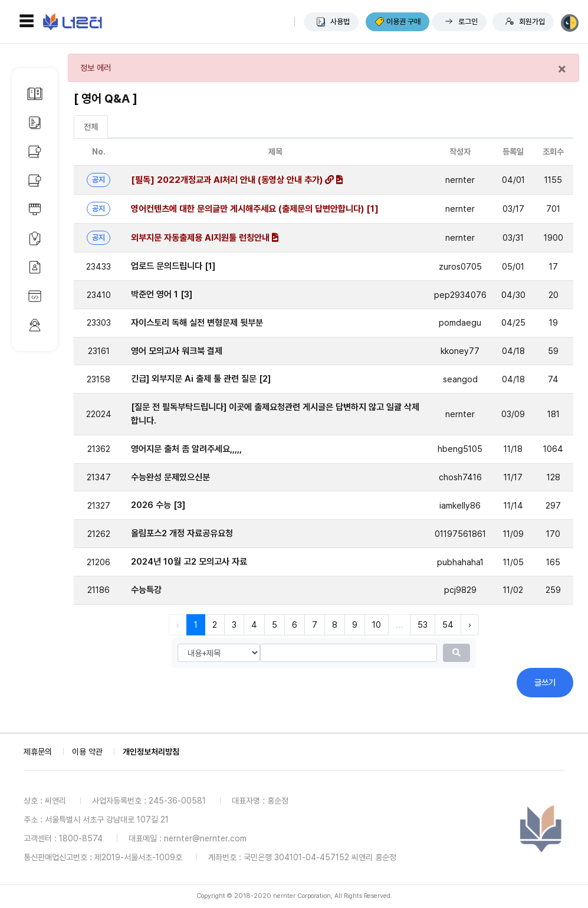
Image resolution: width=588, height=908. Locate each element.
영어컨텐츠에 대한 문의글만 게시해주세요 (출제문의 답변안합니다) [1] (255, 209)
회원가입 (532, 22)
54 (448, 625)
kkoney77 (460, 351)
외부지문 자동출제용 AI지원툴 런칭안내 (205, 238)
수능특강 (146, 590)
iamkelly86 (460, 505)
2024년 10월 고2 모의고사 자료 (189, 562)
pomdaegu (460, 322)
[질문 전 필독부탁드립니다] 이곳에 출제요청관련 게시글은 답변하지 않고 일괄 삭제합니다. (275, 414)
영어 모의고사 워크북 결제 (177, 351)
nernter (460, 180)
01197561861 (460, 534)
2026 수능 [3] (158, 505)
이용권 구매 (403, 22)
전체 (91, 127)
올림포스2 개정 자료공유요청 (182, 533)
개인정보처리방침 (151, 752)
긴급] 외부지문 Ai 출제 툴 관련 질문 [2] (201, 379)
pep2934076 (460, 295)
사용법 (340, 22)
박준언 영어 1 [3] (162, 294)
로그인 (468, 22)
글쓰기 (545, 682)
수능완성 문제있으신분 (170, 477)
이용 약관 (87, 752)
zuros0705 (460, 266)
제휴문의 (38, 752)
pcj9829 (460, 590)
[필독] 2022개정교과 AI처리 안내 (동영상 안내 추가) (237, 180)
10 (377, 625)
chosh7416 (460, 477)
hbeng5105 (460, 449)
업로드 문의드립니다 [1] (173, 266)
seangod (460, 379)
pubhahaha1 (460, 562)
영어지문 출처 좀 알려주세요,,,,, (186, 449)
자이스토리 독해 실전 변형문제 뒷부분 (197, 323)
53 (423, 625)
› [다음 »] (470, 625)
